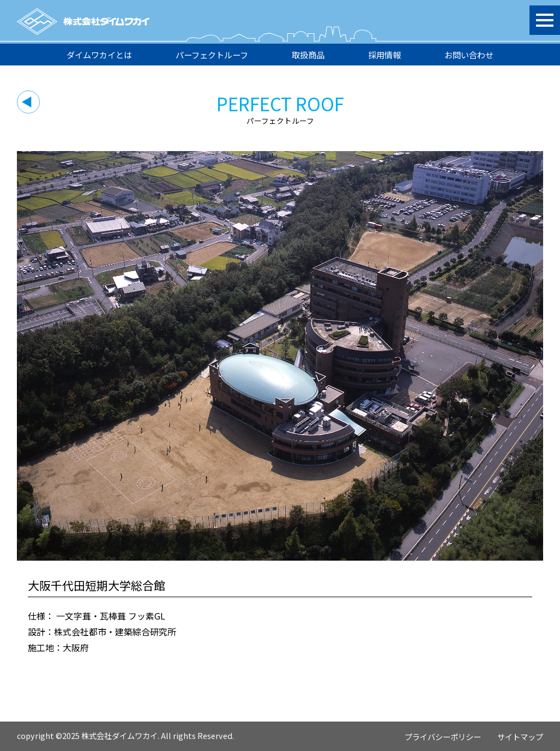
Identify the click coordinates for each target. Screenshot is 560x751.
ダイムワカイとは (99, 55)
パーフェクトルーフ (212, 55)
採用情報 (384, 55)
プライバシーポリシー (443, 737)
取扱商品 (308, 55)
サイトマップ (520, 737)
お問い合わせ (469, 55)
